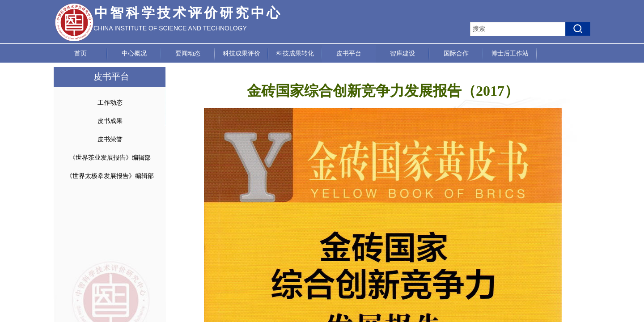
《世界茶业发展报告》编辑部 (110, 158)
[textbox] (518, 29)
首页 (80, 53)
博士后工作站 (510, 53)
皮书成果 (110, 121)
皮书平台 (349, 53)
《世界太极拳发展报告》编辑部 (110, 176)
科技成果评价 (241, 53)
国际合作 (456, 53)
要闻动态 (188, 53)
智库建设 (402, 53)
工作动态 (110, 103)
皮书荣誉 (110, 139)
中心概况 (134, 53)
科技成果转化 (295, 53)
